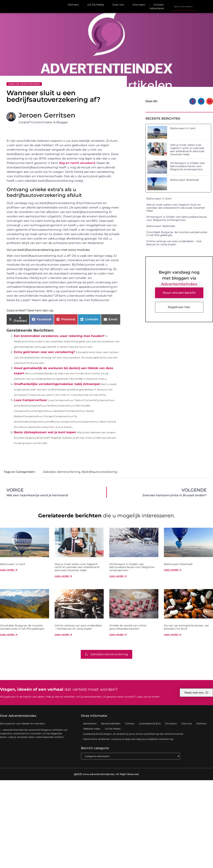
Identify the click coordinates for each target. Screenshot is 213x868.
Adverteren (157, 8)
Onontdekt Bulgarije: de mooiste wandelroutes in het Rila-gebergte (177, 234)
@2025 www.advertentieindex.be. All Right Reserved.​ (106, 774)
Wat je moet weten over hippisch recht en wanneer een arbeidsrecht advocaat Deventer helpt (187, 150)
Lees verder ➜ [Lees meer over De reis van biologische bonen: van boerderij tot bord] (173, 635)
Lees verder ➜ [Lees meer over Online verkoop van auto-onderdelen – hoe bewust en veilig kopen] (63, 635)
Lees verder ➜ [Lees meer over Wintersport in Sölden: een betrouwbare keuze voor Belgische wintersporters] (118, 576)
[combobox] (184, 6)
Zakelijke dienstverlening (24, 84)
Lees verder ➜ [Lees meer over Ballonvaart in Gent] (9, 570)
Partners (73, 5)
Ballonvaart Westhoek (185, 180)
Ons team (139, 5)
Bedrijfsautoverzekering (99, 472)
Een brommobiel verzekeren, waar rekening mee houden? (59, 336)
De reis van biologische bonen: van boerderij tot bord (186, 627)
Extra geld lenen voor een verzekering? (44, 352)
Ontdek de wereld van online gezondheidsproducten (128, 627)
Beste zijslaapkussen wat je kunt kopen (45, 432)
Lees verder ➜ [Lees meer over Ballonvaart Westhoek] (173, 570)
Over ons (118, 5)
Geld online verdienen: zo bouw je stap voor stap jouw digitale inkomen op (128, 739)
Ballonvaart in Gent (183, 128)
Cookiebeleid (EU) (150, 724)
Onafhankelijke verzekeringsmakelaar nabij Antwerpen (57, 384)
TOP (201, 854)
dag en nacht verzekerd (77, 163)
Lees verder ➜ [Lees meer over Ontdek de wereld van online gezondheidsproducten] (118, 635)
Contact (159, 5)
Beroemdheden (111, 724)
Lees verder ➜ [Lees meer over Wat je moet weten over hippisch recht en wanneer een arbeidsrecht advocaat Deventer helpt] (63, 576)
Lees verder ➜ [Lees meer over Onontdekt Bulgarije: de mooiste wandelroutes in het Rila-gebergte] (9, 635)
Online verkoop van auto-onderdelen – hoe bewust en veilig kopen (174, 243)
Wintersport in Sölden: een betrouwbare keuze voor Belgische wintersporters (188, 166)
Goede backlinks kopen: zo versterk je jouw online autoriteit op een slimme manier (133, 734)
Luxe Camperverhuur (31, 400)
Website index (92, 729)
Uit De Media (96, 5)
